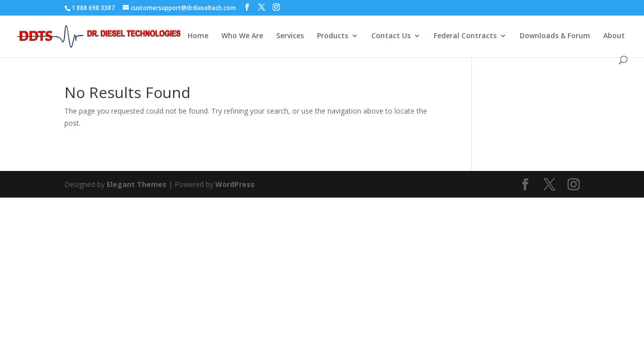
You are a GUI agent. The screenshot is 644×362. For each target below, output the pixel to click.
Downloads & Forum (555, 36)
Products (333, 36)
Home (198, 36)
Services (290, 36)
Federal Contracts (465, 36)
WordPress (235, 184)
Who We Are (242, 36)
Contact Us (391, 36)
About (614, 36)
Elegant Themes (137, 184)
